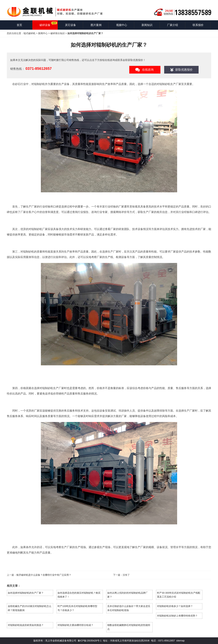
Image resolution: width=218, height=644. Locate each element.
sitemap (180, 641)
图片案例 (96, 25)
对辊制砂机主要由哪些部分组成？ (75, 625)
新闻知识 (147, 25)
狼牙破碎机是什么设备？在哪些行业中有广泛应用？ (44, 575)
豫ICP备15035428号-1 (90, 641)
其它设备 (71, 25)
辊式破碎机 (29, 33)
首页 (19, 25)
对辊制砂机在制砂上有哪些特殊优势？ (177, 616)
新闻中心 (43, 33)
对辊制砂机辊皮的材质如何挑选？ (26, 625)
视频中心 (122, 25)
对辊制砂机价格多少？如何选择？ (175, 606)
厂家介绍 (173, 25)
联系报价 (198, 25)
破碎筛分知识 (58, 33)
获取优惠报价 (184, 70)
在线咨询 (148, 70)
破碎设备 (45, 25)
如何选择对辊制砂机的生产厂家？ (26, 593)
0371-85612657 (38, 69)
